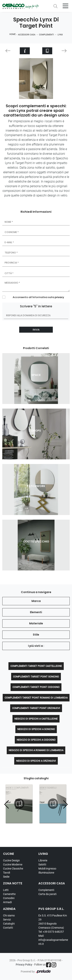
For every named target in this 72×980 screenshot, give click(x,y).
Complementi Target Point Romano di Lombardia (36, 698)
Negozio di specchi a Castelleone (36, 719)
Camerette (9, 894)
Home (12, 34)
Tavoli (7, 873)
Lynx (60, 35)
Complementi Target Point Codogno (36, 687)
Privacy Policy (24, 965)
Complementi (46, 35)
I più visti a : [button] (36, 646)
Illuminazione (46, 873)
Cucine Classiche (13, 869)
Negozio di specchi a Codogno (36, 740)
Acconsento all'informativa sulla (38, 297)
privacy (59, 297)
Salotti (42, 864)
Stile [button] (36, 635)
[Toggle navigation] (65, 6)
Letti (6, 890)
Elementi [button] (36, 612)
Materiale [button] (36, 623)
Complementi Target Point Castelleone (36, 666)
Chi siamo (9, 915)
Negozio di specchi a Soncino (36, 729)
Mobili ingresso (47, 869)
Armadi (7, 902)
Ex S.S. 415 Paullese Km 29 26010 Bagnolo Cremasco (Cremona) (53, 922)
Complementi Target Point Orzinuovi (36, 708)
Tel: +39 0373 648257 (51, 932)
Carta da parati (47, 894)
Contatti (8, 928)
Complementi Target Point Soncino (36, 677)
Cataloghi (9, 924)
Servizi (7, 920)
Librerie (43, 860)
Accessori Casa (27, 35)
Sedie (6, 877)
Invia (36, 330)
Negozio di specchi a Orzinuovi (36, 761)
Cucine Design (11, 860)
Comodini (9, 898)
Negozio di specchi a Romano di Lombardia (36, 750)
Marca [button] (36, 601)
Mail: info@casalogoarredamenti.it (53, 940)
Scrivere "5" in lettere (36, 306)
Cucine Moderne (13, 864)
